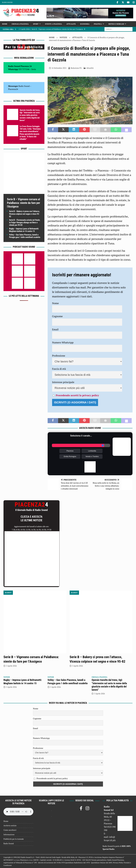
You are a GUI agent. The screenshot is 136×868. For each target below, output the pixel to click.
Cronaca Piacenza (20, 24)
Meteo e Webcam (116, 24)
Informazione (9, 834)
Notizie (63, 37)
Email (55, 329)
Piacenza (70, 451)
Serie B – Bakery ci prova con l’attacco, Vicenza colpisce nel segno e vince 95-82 (24, 214)
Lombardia (92, 451)
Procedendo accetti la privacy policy (77, 395)
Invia (34, 69)
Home (5, 24)
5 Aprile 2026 (11, 666)
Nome (55, 303)
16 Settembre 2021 (59, 68)
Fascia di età (59, 369)
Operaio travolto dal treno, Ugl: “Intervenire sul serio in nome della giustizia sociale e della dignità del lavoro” (30, 115)
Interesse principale (63, 382)
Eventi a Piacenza (54, 24)
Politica (98, 24)
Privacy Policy (118, 863)
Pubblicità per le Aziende (14, 839)
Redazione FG (76, 68)
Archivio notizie (10, 826)
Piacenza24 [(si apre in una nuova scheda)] (13, 89)
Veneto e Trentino (92, 457)
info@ (112, 837)
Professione (59, 356)
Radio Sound (7, 2)
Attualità (71, 24)
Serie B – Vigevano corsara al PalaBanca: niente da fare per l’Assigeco (24, 203)
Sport (36, 24)
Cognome (57, 316)
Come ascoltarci (10, 830)
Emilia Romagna (70, 457)
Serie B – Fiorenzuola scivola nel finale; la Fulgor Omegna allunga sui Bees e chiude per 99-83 (25, 223)
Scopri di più (110, 840)
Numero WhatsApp (63, 342)
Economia (85, 24)
